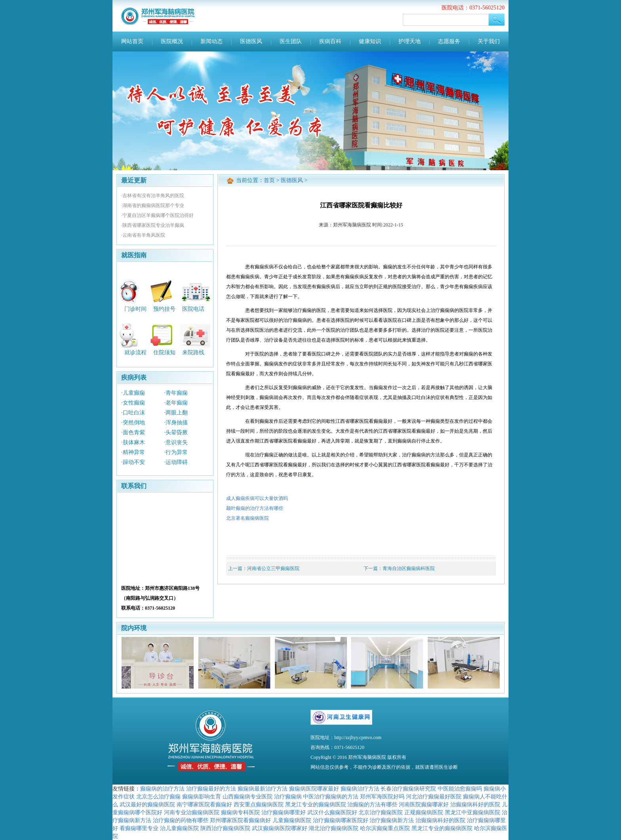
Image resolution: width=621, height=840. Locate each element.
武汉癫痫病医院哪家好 (280, 828)
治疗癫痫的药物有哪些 (181, 820)
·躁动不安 (133, 462)
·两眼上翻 (176, 413)
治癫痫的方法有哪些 (372, 804)
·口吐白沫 (133, 413)
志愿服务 (449, 41)
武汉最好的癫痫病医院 (147, 804)
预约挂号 (164, 309)
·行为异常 (176, 452)
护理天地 (410, 41)
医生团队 (291, 41)
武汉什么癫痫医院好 (332, 812)
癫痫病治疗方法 (360, 789)
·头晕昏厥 (176, 432)
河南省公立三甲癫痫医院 (273, 568)
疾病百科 (330, 41)
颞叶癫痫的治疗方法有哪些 (255, 508)
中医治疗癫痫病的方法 (331, 796)
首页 (269, 180)
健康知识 (370, 41)
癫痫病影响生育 (202, 796)
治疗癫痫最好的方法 (211, 789)
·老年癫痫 (176, 403)
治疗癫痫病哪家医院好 (341, 820)
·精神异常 (133, 452)
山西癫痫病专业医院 (248, 796)
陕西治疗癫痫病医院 (225, 828)
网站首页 (132, 41)
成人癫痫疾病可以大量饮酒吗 (257, 498)
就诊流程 (135, 353)
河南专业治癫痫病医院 (192, 812)
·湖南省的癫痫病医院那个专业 (153, 205)
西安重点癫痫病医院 (259, 804)
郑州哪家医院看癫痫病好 (240, 820)
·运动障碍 (176, 462)
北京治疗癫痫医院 (381, 812)
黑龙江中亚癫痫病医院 (472, 812)
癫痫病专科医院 (240, 812)
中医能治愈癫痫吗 (460, 789)
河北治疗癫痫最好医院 (434, 796)
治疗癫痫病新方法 (392, 820)
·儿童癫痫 (133, 393)
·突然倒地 (133, 423)
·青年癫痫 (176, 393)
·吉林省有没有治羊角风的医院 (153, 196)
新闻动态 (211, 41)
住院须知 (164, 353)
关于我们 (489, 41)
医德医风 (251, 41)
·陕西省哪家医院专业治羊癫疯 (153, 225)
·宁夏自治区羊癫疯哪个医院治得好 (157, 215)
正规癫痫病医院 (424, 812)
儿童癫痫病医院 (292, 820)
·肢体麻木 (133, 442)
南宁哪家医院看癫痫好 (204, 804)
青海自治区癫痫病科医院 (409, 568)
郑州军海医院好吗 (382, 796)
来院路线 (193, 353)
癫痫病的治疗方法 (162, 789)
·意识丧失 (176, 442)
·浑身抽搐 (176, 423)
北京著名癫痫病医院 (248, 518)
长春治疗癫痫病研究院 (408, 789)
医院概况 (172, 41)
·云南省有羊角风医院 (143, 235)
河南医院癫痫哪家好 (424, 804)
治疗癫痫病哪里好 (284, 812)
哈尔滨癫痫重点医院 (385, 828)
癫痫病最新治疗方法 (263, 789)
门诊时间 (135, 309)
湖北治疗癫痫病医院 (333, 828)
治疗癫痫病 (288, 796)
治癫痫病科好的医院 (475, 804)
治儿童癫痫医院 (179, 828)
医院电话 (193, 309)
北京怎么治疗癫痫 (158, 796)
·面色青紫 (133, 432)
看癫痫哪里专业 (139, 828)
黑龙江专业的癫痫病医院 (316, 804)
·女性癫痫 (133, 403)
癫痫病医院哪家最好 (314, 789)
